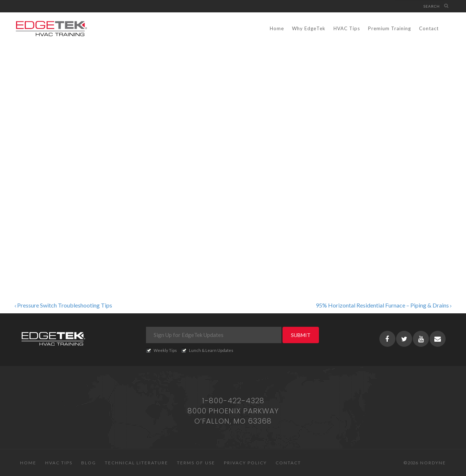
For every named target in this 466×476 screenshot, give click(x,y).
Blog (89, 463)
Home (277, 28)
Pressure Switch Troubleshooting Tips (63, 305)
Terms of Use (196, 463)
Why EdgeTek (309, 28)
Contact (429, 28)
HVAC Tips (347, 28)
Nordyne (433, 463)
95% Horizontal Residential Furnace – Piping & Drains (384, 305)
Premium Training (390, 28)
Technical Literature (137, 463)
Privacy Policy (245, 463)
